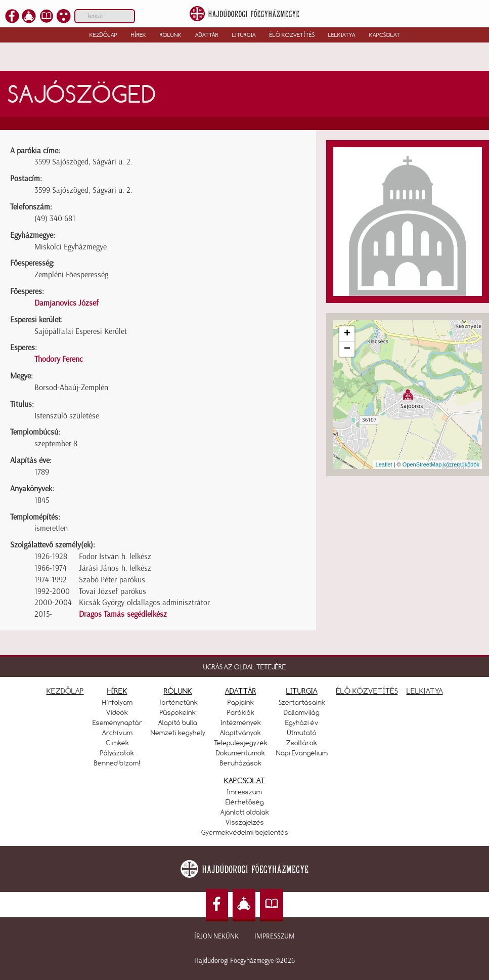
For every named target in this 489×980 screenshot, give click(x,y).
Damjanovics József (66, 303)
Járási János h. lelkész (115, 568)
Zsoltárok (302, 743)
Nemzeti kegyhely (178, 733)
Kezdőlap (103, 35)
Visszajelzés (245, 822)
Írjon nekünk (216, 936)
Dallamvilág (302, 712)
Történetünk (178, 702)
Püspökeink (178, 712)
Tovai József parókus (113, 591)
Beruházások (241, 763)
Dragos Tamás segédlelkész (123, 614)
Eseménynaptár (117, 722)
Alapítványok (240, 733)
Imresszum (244, 792)
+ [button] (347, 334)
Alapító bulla (178, 722)
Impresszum (275, 936)
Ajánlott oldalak (245, 812)
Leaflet (384, 464)
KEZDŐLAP (65, 691)
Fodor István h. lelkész (115, 556)
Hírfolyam (117, 702)
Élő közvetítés (292, 35)
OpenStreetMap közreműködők (441, 464)
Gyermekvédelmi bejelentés (245, 832)
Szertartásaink (302, 702)
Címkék (117, 743)
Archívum (117, 733)
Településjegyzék (241, 743)
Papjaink (241, 702)
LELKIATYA (425, 691)
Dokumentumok (240, 753)
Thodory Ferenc (59, 359)
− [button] (347, 349)
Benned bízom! (117, 763)
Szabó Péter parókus (112, 580)
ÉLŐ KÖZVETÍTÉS (367, 691)
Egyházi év (302, 722)
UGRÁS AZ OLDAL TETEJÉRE (244, 667)
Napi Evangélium (302, 753)
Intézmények (241, 722)
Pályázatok (117, 753)
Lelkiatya (342, 35)
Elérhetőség (245, 802)
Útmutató (302, 733)
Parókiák (241, 712)
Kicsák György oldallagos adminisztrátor (144, 602)
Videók (117, 712)
